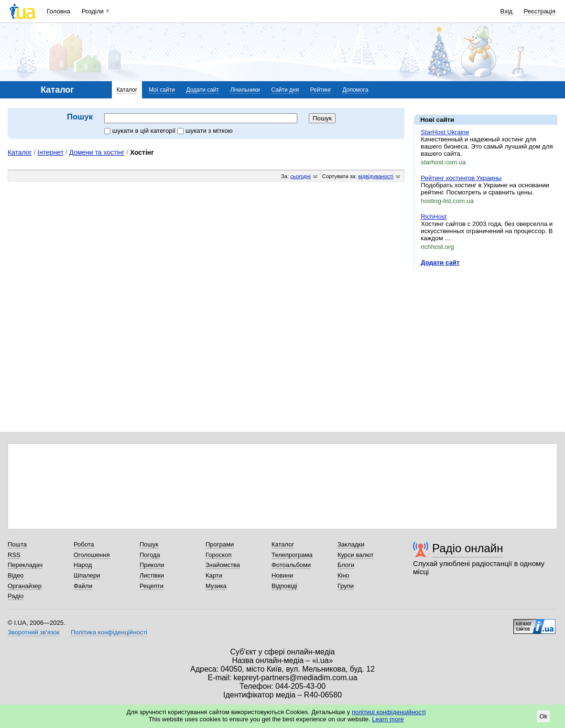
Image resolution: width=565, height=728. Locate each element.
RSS (14, 555)
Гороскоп (218, 555)
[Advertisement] (486, 336)
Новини (282, 575)
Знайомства (223, 565)
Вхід (507, 11)
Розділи (93, 11)
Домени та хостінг (97, 152)
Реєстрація (540, 11)
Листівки (152, 575)
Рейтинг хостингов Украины (461, 178)
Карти (214, 575)
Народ (83, 565)
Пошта (17, 544)
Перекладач (25, 565)
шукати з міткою (205, 131)
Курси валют (356, 555)
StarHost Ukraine (445, 132)
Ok (543, 716)
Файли (83, 586)
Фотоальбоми (291, 565)
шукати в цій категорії (141, 131)
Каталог (127, 90)
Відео (16, 575)
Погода (150, 555)
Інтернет (50, 152)
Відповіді (284, 586)
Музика (216, 586)
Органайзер (25, 586)
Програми (220, 544)
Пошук (149, 544)
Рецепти (152, 586)
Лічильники (245, 90)
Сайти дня (285, 90)
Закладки (351, 544)
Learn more (388, 719)
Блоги (346, 565)
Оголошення (92, 555)
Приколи (152, 565)
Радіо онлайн (468, 548)
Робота (84, 544)
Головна (59, 11)
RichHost (434, 217)
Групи (346, 586)
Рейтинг (321, 90)
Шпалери (87, 575)
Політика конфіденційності (109, 632)
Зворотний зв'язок (33, 632)
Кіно (343, 575)
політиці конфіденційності (389, 712)
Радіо (16, 596)
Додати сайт (203, 90)
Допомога (356, 90)
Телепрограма (292, 555)
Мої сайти (162, 90)
